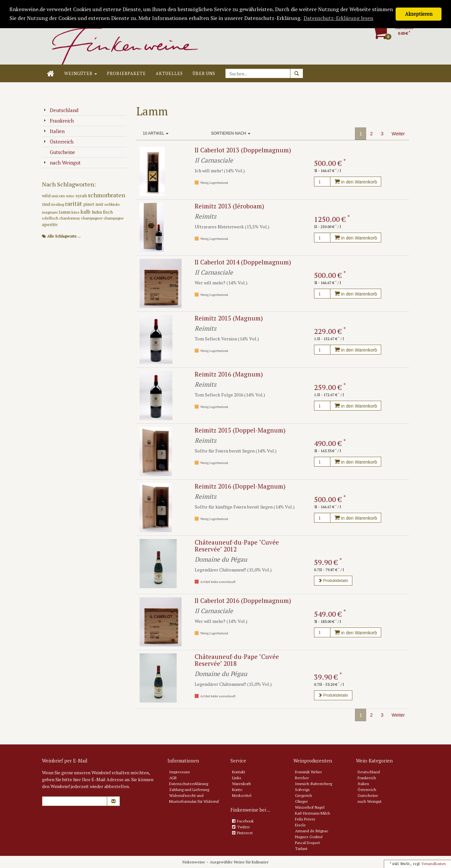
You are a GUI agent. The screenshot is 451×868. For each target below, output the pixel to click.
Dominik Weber (308, 772)
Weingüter (81, 73)
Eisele (300, 825)
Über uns (204, 73)
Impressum (179, 772)
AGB (173, 778)
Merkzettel (242, 795)
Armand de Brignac (312, 831)
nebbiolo (112, 204)
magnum (50, 212)
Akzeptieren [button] (419, 14)
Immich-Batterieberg (314, 784)
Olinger (301, 801)
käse (76, 212)
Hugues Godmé (309, 837)
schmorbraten (107, 195)
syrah (82, 195)
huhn (97, 212)
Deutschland (61, 110)
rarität (74, 203)
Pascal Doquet (307, 843)
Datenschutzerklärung (189, 784)
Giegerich (304, 795)
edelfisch (51, 218)
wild (47, 195)
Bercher (302, 778)
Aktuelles (169, 73)
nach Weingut (62, 163)
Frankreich (59, 121)
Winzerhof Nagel (310, 807)
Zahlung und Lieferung (189, 790)
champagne (114, 218)
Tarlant (301, 849)
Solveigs (302, 790)
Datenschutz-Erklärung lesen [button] (338, 18)
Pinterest (245, 833)
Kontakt (239, 772)
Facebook (245, 821)
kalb (86, 212)
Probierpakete (126, 73)
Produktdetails (333, 581)
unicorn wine (63, 196)
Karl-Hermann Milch (313, 813)
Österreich (59, 142)
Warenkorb (241, 784)
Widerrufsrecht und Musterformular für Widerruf (194, 798)
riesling (58, 204)
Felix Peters (305, 819)
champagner (92, 218)
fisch (108, 212)
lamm (65, 212)
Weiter (398, 134)
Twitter (243, 827)
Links (237, 778)
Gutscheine (59, 152)
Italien (54, 131)
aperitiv (50, 224)
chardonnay (70, 218)
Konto (237, 790)
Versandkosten (434, 864)
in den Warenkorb (356, 182)
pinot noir (94, 204)
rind (47, 204)
